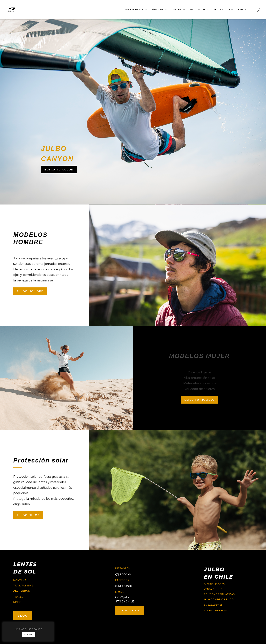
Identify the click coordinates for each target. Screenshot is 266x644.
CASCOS (177, 10)
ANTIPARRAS (198, 10)
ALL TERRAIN (22, 591)
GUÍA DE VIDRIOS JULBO (219, 599)
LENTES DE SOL (135, 10)
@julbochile (124, 574)
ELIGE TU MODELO (200, 400)
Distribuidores (214, 584)
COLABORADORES (215, 610)
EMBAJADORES (213, 605)
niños (17, 602)
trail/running (23, 586)
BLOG (23, 616)
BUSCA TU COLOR (59, 170)
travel (18, 597)
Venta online (213, 589)
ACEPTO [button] (29, 634)
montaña (20, 580)
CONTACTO (130, 610)
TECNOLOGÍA (222, 10)
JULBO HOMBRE (30, 291)
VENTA (242, 10)
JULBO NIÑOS (28, 515)
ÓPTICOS (158, 10)
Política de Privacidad (219, 594)
